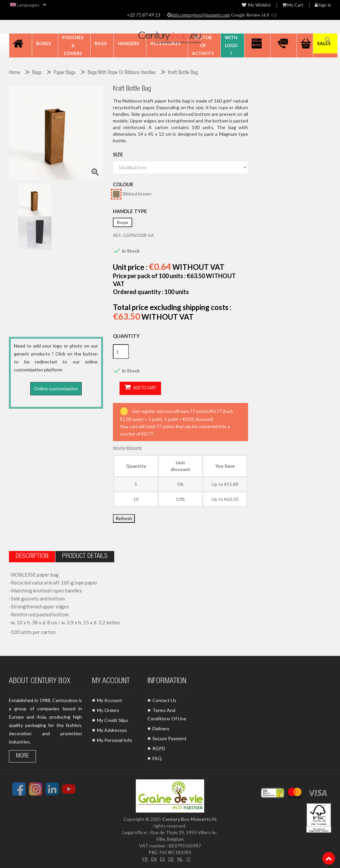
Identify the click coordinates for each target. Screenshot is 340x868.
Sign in (323, 5)
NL (180, 859)
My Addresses (112, 730)
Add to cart (134, 388)
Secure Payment (170, 738)
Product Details (85, 556)
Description (32, 556)
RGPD (159, 748)
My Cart (293, 5)
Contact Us (164, 700)
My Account (110, 700)
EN (153, 859)
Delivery (161, 728)
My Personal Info (115, 740)
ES (162, 859)
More (22, 756)
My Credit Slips (113, 720)
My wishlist (256, 5)
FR (144, 859)
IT (189, 859)
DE (171, 859)
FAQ (157, 758)
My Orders (108, 710)
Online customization (56, 389)
